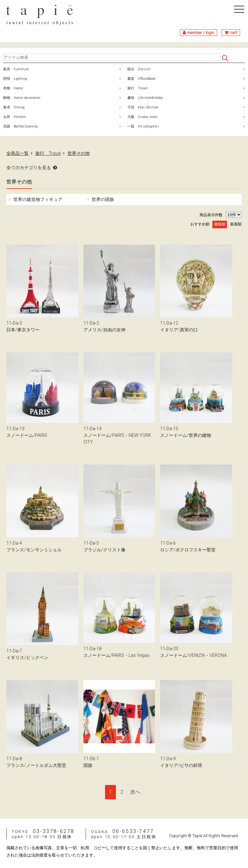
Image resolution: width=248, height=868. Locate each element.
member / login (201, 33)
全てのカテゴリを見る (29, 168)
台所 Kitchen (15, 117)
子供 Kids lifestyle (143, 107)
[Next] (135, 792)
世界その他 (79, 153)
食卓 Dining (14, 107)
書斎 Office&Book (142, 79)
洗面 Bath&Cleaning (20, 126)
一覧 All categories (143, 126)
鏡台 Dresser (139, 69)
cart (234, 33)
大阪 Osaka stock (142, 117)
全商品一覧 (18, 153)
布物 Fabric (13, 88)
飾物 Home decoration (22, 98)
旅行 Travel (138, 88)
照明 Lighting (15, 79)
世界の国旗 (102, 199)
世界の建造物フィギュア (37, 199)
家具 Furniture (16, 69)
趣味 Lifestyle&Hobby (145, 98)
